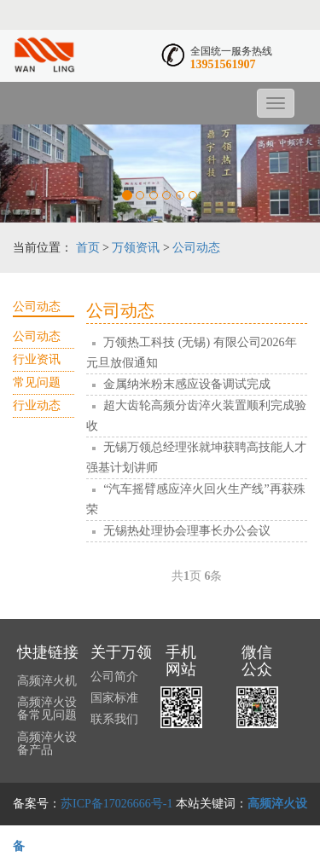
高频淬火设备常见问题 (47, 709)
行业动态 (37, 405)
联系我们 (114, 719)
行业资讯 (37, 359)
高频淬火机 (47, 681)
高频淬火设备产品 (47, 744)
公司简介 (114, 677)
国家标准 (114, 698)
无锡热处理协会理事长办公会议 (187, 531)
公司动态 (196, 248)
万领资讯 (136, 248)
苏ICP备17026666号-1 (116, 804)
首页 (88, 248)
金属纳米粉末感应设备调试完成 (187, 384)
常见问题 (37, 382)
